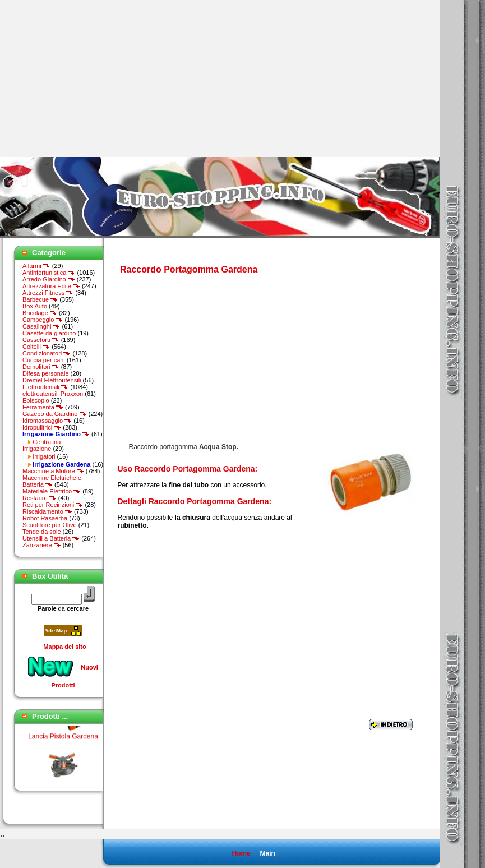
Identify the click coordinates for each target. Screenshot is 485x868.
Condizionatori (47, 353)
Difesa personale (46, 373)
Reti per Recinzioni (53, 505)
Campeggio (43, 320)
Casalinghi (41, 326)
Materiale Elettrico (52, 491)
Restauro (40, 498)
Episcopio (36, 400)
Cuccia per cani (44, 360)
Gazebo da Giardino (55, 414)
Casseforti (41, 340)
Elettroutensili (45, 387)
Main (267, 853)
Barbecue (40, 299)
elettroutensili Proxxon (53, 394)
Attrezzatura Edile (51, 286)
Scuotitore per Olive (50, 525)
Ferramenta (43, 407)
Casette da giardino (49, 333)
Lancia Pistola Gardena (63, 739)
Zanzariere (42, 545)
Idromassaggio (47, 421)
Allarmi (36, 266)
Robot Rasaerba (45, 518)
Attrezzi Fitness (48, 293)
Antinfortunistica (49, 273)
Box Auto (35, 306)
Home (241, 853)
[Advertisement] (94, 79)
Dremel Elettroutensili (52, 380)
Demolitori (41, 367)
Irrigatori (44, 456)
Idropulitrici (42, 427)
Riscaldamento (47, 511)
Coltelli (36, 347)
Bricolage (40, 313)
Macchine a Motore (53, 471)
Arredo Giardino (49, 279)
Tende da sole (42, 532)
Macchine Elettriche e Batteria (52, 481)
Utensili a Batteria (51, 538)
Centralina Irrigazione (41, 445)
